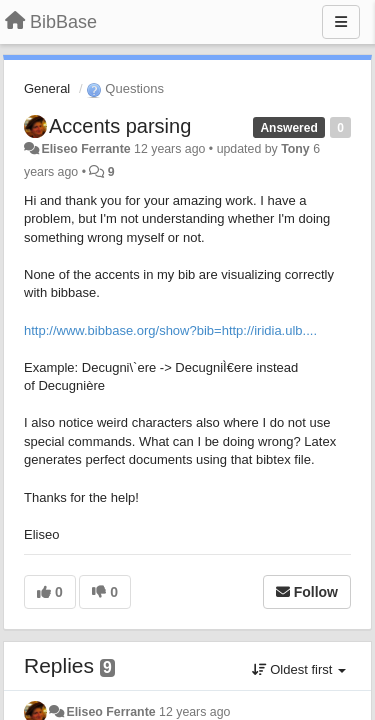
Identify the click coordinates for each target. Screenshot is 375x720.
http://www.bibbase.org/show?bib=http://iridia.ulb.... (170, 330)
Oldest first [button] (299, 669)
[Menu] (341, 22)
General (47, 88)
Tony (295, 149)
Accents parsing (120, 126)
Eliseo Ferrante (85, 149)
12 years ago (194, 712)
